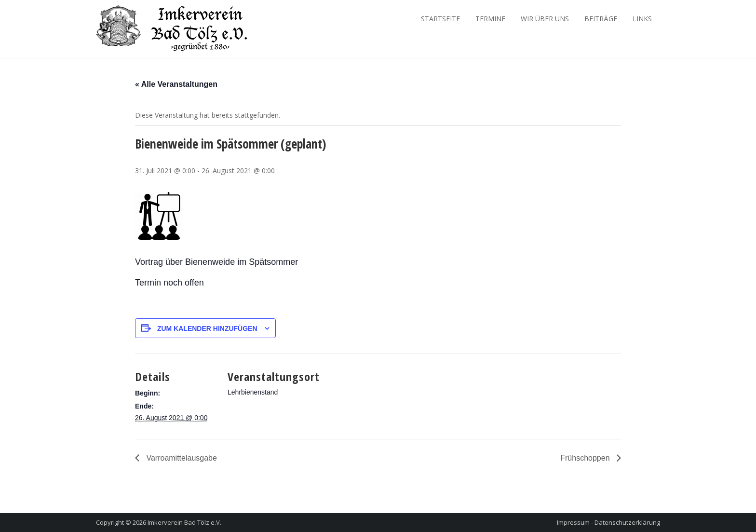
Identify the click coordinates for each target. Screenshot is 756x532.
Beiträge (601, 19)
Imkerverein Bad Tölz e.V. (184, 522)
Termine (490, 19)
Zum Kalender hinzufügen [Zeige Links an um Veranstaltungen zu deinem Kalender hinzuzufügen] (207, 328)
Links (642, 19)
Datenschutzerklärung (627, 522)
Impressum (573, 522)
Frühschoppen (586, 458)
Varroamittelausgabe (181, 458)
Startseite (440, 19)
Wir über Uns (545, 19)
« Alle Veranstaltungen (176, 84)
